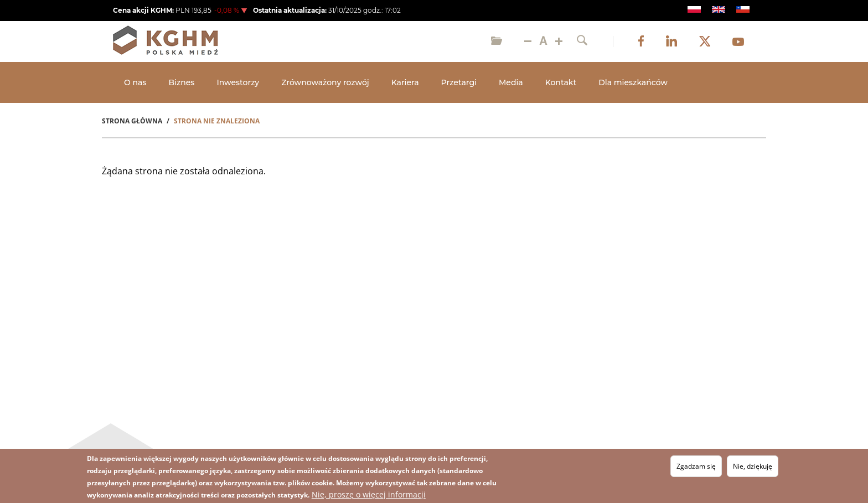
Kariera (405, 82)
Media (511, 82)
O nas (135, 82)
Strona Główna (132, 121)
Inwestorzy (238, 82)
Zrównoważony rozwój (325, 82)
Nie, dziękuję (753, 467)
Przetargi (459, 82)
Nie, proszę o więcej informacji (369, 496)
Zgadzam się (696, 467)
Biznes (181, 82)
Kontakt (561, 82)
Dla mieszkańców (633, 82)
